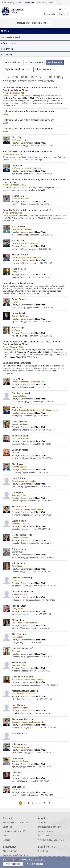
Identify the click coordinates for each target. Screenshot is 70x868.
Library (57, 3)
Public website (13, 62)
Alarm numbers (10, 851)
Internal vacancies (46, 831)
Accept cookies (13, 864)
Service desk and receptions (16, 823)
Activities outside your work (51, 840)
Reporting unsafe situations (15, 855)
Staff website (7, 37)
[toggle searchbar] (66, 9)
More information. (36, 860)
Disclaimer (8, 840)
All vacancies (44, 836)
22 (45, 803)
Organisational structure (44, 3)
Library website (44, 69)
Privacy (6, 836)
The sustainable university (50, 827)
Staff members (29, 3)
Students (19, 3)
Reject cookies (36, 864)
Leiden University (8, 3)
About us (42, 823)
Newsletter (43, 851)
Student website (34, 62)
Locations (7, 827)
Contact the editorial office (15, 831)
